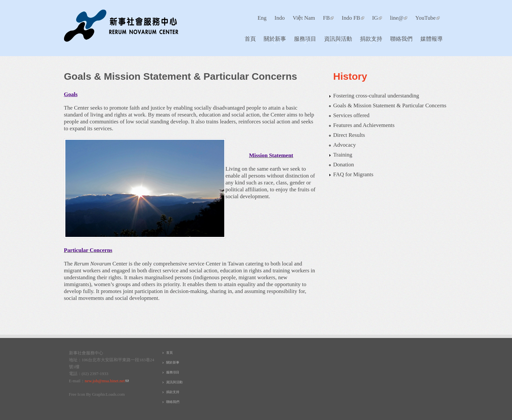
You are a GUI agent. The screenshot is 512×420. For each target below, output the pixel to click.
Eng (262, 18)
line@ (399, 18)
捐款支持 (369, 40)
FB (328, 18)
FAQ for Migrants (353, 174)
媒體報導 (432, 39)
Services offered (352, 115)
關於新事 (273, 40)
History (350, 76)
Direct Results (349, 135)
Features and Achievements (364, 125)
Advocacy (345, 145)
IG (377, 18)
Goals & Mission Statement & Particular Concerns (390, 105)
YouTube (428, 18)
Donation (344, 165)
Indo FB (353, 18)
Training (343, 155)
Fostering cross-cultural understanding (376, 96)
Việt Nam (304, 18)
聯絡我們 (401, 39)
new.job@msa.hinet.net (107, 381)
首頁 (250, 39)
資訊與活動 (336, 40)
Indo (280, 18)
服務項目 (303, 40)
